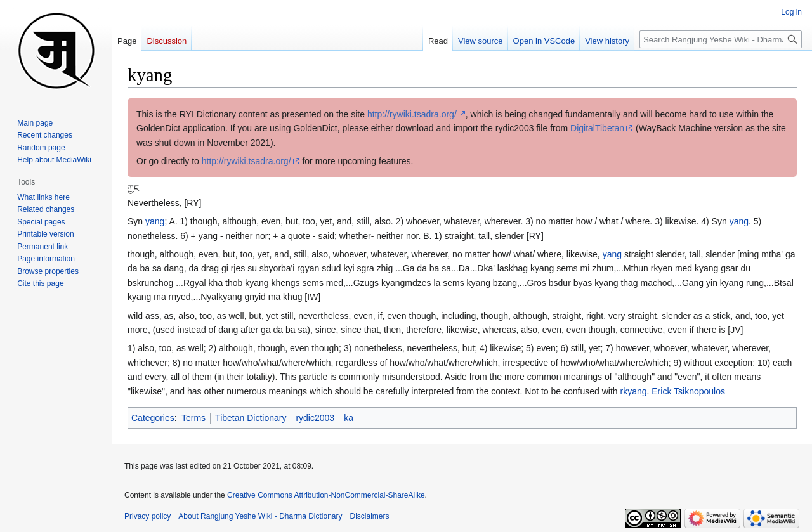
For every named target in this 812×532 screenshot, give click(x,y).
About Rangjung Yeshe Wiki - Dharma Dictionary (260, 516)
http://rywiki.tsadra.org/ (412, 114)
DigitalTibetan (597, 128)
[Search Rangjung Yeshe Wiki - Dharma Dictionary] (721, 39)
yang (155, 221)
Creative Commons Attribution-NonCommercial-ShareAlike (326, 495)
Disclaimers (370, 516)
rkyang (633, 391)
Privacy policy (147, 516)
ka (349, 418)
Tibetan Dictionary (251, 418)
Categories (153, 418)
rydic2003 (315, 418)
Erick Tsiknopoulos (688, 391)
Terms (193, 418)
